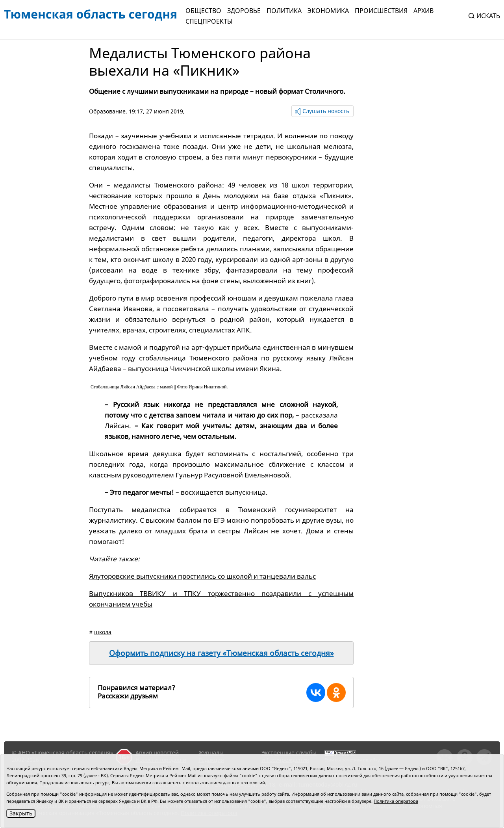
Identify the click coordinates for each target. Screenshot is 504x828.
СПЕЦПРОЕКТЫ (209, 21)
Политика (284, 11)
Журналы (211, 753)
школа (103, 632)
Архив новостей (157, 753)
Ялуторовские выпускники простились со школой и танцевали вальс (202, 576)
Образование (107, 111)
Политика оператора (396, 801)
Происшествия (381, 11)
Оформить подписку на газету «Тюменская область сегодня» (221, 653)
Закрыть (21, 813)
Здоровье (244, 11)
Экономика (328, 11)
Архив (423, 11)
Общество (203, 11)
